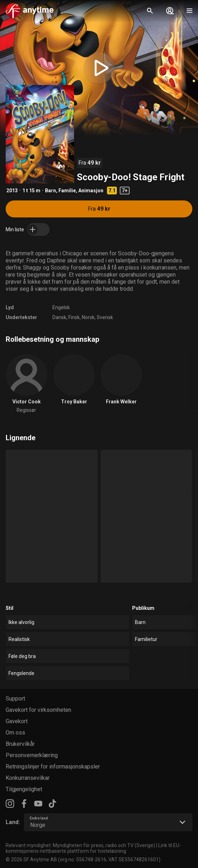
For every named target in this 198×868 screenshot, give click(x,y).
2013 (12, 191)
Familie (67, 191)
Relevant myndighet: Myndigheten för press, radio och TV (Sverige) (80, 845)
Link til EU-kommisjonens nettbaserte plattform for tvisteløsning (93, 848)
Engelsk (61, 307)
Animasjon (91, 191)
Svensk (105, 317)
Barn (50, 191)
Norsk (88, 317)
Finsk (74, 317)
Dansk (59, 317)
